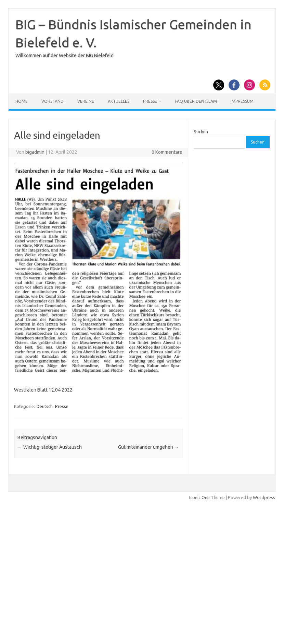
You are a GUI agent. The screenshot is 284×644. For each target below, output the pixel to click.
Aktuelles (119, 101)
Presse (150, 101)
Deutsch (45, 406)
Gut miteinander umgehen (149, 447)
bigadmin (35, 152)
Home (22, 101)
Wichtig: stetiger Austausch (50, 447)
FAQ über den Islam (196, 101)
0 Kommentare (167, 152)
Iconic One (199, 497)
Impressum (242, 101)
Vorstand (53, 101)
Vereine (86, 101)
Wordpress (264, 497)
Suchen (201, 132)
